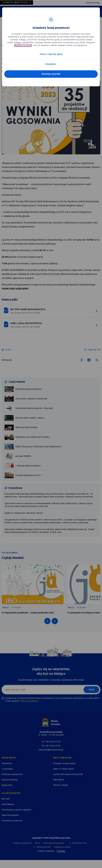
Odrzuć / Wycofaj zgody (51, 54)
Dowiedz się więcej (23, 45)
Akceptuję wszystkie (51, 74)
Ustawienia (51, 64)
